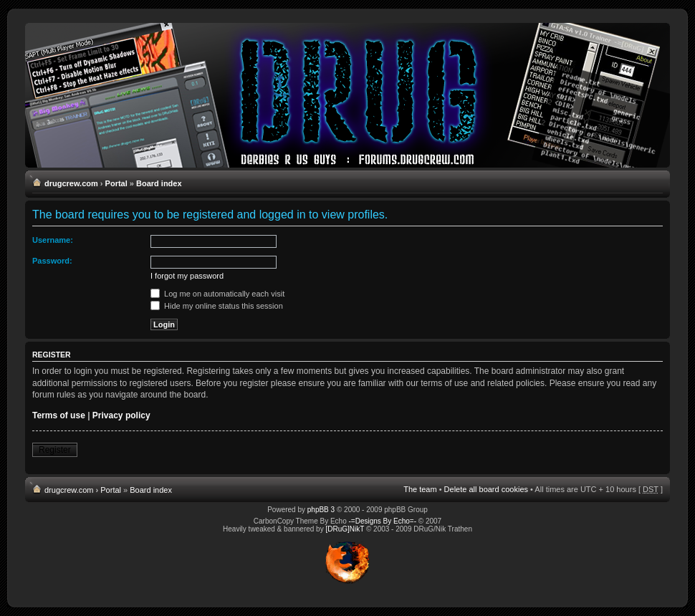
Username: (53, 240)
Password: (52, 261)
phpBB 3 (321, 510)
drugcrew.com (71, 183)
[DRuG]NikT (345, 529)
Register (55, 450)
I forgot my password (187, 276)
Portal (116, 183)
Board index (159, 183)
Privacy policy (121, 415)
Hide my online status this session (217, 306)
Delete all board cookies (486, 489)
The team (420, 489)
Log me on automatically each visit (217, 294)
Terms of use (59, 415)
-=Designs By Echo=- (383, 521)
